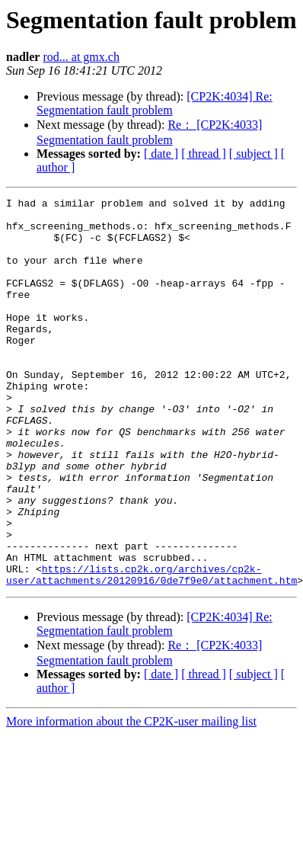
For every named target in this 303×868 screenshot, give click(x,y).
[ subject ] (254, 154)
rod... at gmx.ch (81, 57)
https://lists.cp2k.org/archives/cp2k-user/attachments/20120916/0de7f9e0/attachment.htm (151, 651)
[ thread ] (204, 154)
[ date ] (161, 154)
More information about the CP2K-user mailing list (131, 799)
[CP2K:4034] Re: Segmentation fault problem (155, 103)
